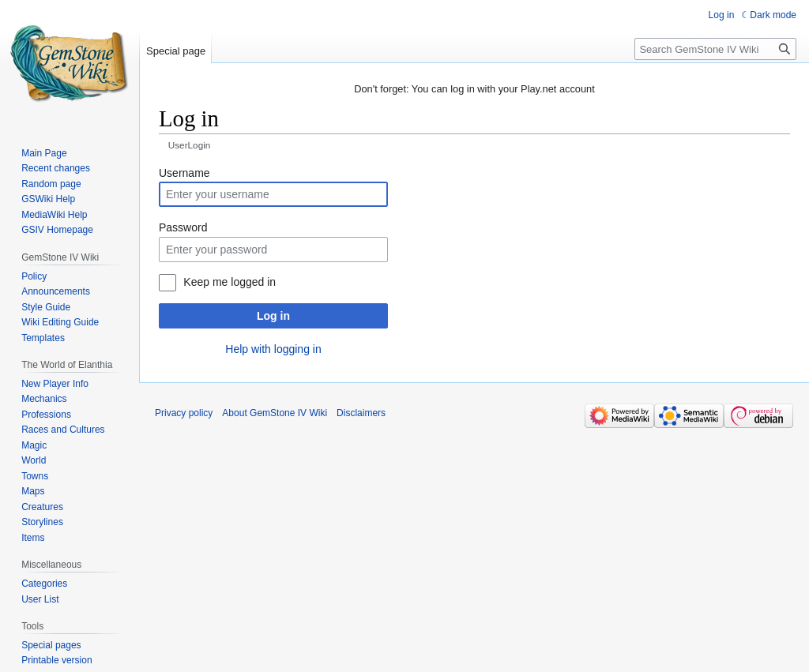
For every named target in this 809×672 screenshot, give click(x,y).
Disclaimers (361, 413)
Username (184, 173)
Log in (273, 316)
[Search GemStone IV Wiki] (715, 49)
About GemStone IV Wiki (275, 413)
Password (183, 227)
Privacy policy (184, 413)
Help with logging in (273, 349)
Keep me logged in (230, 282)
